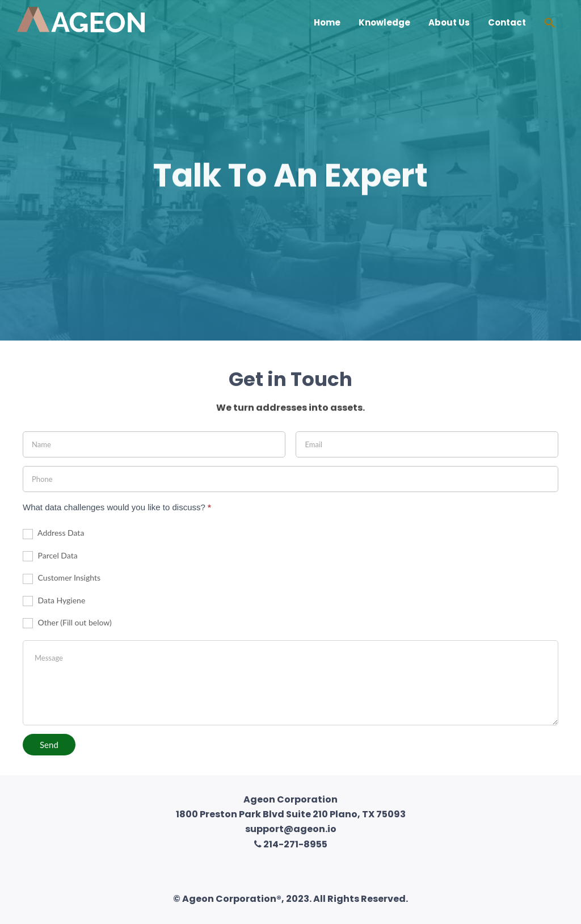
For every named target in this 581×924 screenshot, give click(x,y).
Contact (507, 22)
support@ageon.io (291, 829)
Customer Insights (62, 578)
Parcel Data (50, 556)
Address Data (53, 533)
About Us (449, 22)
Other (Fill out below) (67, 623)
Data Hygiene (54, 601)
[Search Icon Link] (550, 24)
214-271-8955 (291, 844)
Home (327, 22)
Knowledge (384, 22)
